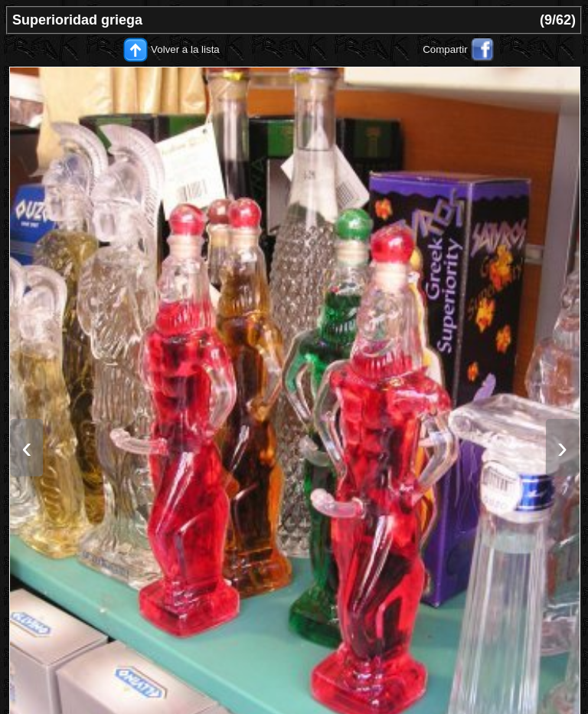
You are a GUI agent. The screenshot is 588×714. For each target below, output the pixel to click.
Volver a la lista (185, 49)
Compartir (445, 49)
